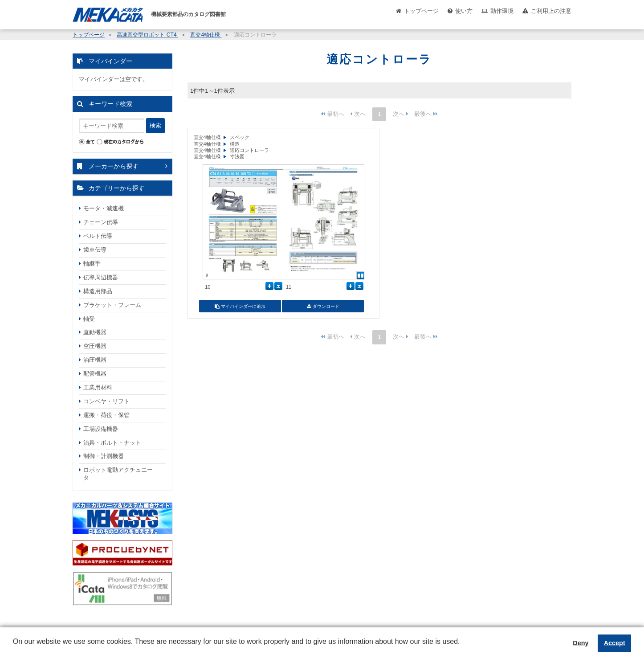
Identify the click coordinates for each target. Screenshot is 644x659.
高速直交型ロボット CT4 (147, 35)
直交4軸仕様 (206, 35)
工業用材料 (98, 387)
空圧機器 (95, 346)
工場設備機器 (101, 429)
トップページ (421, 11)
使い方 (464, 11)
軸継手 (92, 264)
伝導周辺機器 (101, 277)
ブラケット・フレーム (112, 305)
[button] (14, 648)
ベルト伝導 (98, 236)
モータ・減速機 (104, 208)
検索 (155, 125)
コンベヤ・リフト (106, 401)
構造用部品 (98, 291)
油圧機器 (95, 360)
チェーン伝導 (101, 222)
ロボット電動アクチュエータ (118, 474)
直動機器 (95, 332)
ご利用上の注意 (551, 11)
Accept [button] (615, 643)
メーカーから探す (114, 166)
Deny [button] (581, 643)
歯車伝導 (95, 250)
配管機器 (95, 374)
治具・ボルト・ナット (112, 443)
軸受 (89, 319)
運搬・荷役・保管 (106, 415)
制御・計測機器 (104, 456)
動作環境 (502, 11)
